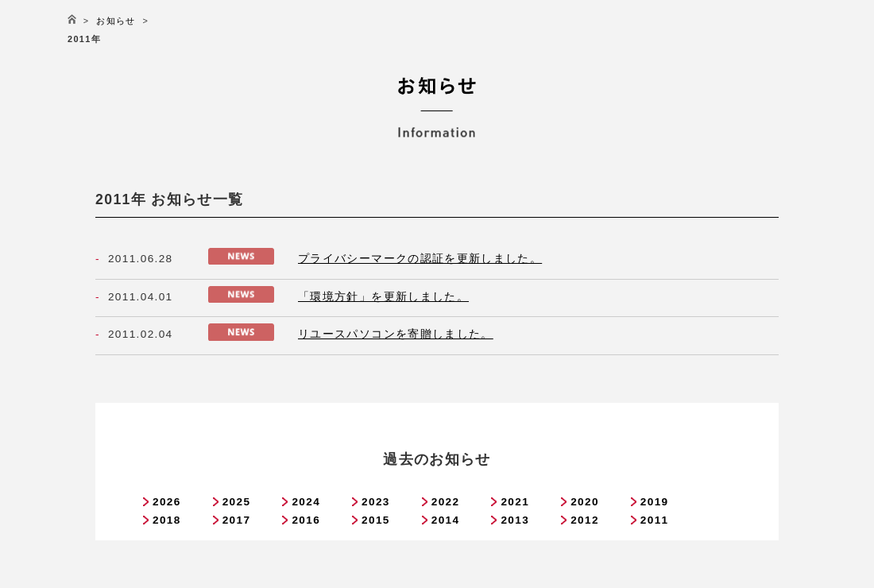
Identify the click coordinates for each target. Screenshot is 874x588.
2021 (515, 502)
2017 (237, 520)
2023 (376, 502)
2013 (515, 520)
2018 (167, 520)
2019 (655, 502)
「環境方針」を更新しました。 (383, 297)
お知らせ (116, 21)
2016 (306, 520)
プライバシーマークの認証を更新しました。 (420, 259)
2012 (585, 520)
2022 (446, 502)
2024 (306, 502)
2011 (655, 520)
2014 (446, 520)
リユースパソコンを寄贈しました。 (396, 334)
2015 (376, 520)
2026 (167, 502)
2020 (585, 502)
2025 (237, 502)
